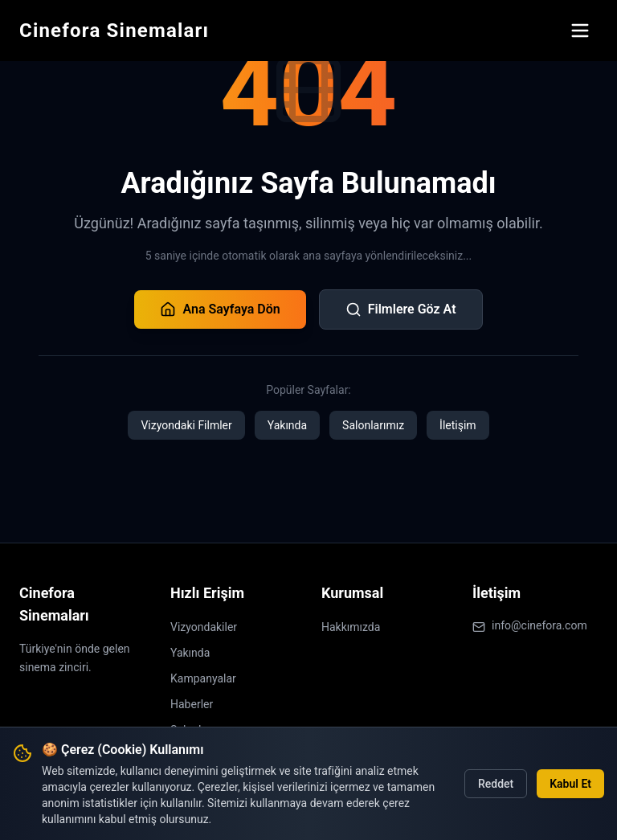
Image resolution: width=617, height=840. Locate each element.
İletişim (458, 425)
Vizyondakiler (204, 627)
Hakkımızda (351, 627)
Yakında (287, 425)
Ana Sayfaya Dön (220, 309)
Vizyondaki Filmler (186, 425)
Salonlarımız (373, 425)
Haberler (192, 704)
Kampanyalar (203, 678)
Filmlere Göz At (401, 309)
